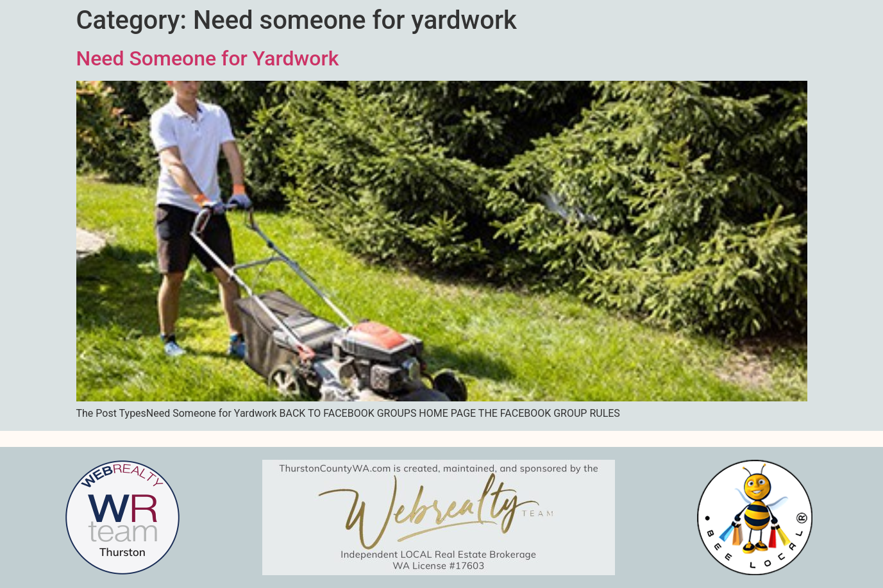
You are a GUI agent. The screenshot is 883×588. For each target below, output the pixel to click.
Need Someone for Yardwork (208, 58)
